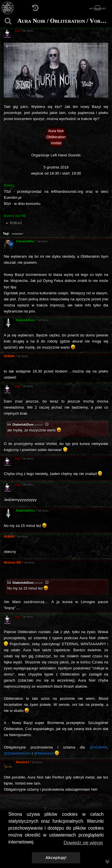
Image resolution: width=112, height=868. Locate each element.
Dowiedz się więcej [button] (83, 843)
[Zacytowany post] (47, 425)
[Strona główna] (8, 8)
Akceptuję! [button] (56, 858)
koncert (18, 233)
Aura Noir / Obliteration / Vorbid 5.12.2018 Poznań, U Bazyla (64, 21)
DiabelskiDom (23, 424)
